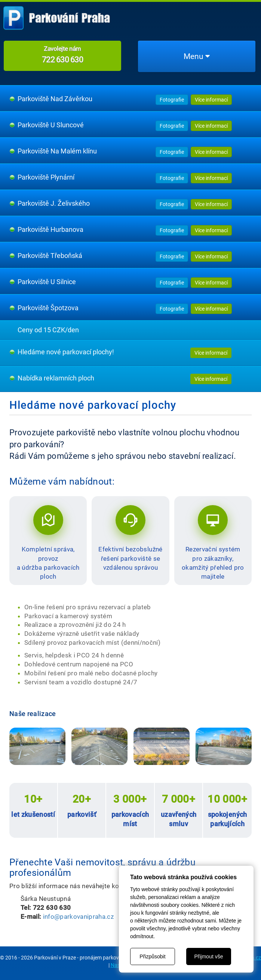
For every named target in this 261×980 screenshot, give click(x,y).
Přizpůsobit (152, 956)
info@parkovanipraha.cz (78, 917)
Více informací (211, 100)
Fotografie (172, 100)
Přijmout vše (208, 956)
